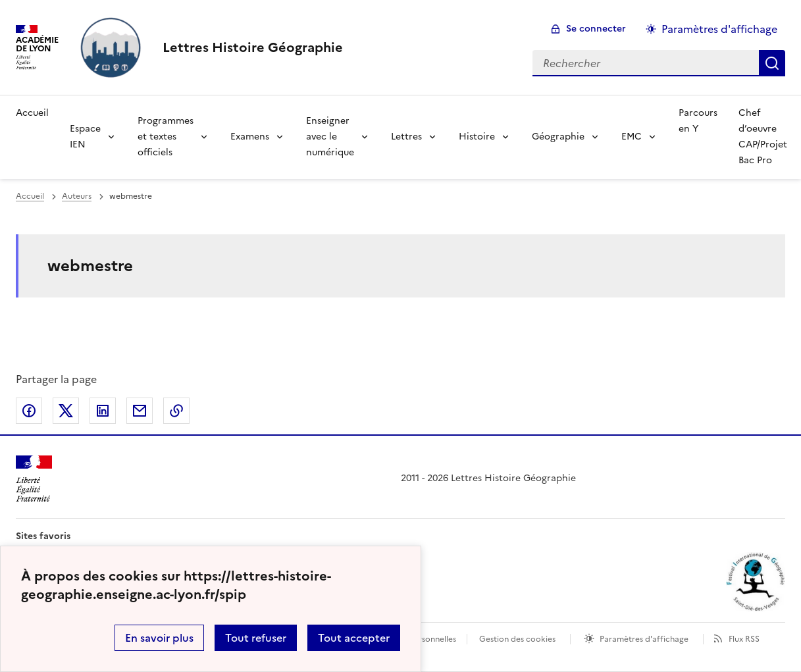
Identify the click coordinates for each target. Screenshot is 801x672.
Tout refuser (256, 638)
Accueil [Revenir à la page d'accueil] (32, 113)
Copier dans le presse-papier (176, 411)
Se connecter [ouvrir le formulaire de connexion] (596, 29)
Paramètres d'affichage (644, 639)
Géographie (558, 137)
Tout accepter (354, 638)
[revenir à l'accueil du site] (253, 47)
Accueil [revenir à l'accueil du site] (30, 196)
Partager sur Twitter (66, 411)
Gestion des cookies (517, 639)
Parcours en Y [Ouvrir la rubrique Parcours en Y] (698, 121)
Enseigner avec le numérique (330, 137)
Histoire (477, 137)
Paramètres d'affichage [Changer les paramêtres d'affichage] (719, 29)
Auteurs (77, 196)
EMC (632, 137)
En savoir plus (159, 638)
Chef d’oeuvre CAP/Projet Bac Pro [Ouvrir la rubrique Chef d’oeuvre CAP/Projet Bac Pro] (763, 137)
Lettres (406, 137)
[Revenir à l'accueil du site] (34, 479)
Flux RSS (744, 639)
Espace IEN (85, 137)
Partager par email (140, 411)
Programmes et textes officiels (166, 137)
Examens (250, 137)
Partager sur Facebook (29, 411)
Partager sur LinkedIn (103, 411)
